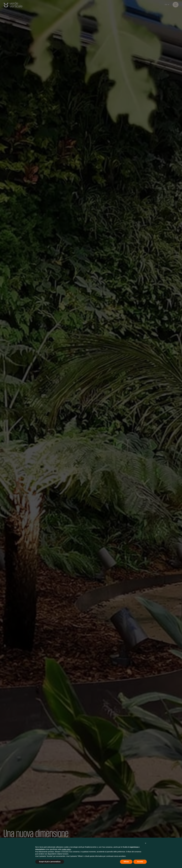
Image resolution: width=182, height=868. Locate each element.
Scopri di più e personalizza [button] (50, 862)
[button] (146, 843)
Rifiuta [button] (126, 862)
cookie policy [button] (66, 849)
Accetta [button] (140, 862)
